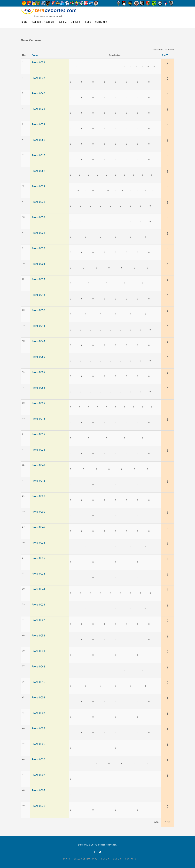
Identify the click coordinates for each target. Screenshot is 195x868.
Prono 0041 (38, 589)
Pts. (165, 55)
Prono (88, 22)
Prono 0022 (38, 620)
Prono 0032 (38, 248)
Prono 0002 (38, 775)
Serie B (117, 859)
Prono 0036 (38, 202)
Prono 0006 (38, 744)
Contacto (101, 22)
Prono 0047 (38, 527)
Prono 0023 (38, 605)
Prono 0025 (38, 233)
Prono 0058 (38, 217)
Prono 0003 (38, 698)
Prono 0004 (38, 791)
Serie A (63, 22)
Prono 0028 (38, 574)
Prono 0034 (38, 279)
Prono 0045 (38, 295)
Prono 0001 (38, 264)
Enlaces (75, 22)
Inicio (24, 22)
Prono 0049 (38, 465)
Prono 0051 (38, 125)
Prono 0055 (38, 388)
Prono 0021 (38, 543)
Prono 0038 (38, 78)
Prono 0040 (38, 94)
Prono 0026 (38, 450)
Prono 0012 (38, 481)
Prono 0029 (38, 496)
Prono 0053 (38, 636)
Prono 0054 (38, 729)
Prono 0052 (38, 63)
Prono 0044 (38, 341)
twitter (100, 852)
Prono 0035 (38, 806)
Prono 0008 (38, 713)
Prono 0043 (38, 326)
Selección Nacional (43, 22)
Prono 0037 (38, 558)
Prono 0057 (38, 171)
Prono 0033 (38, 651)
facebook (95, 852)
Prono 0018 (38, 419)
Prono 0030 (38, 512)
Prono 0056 (38, 140)
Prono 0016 (38, 682)
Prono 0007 (38, 372)
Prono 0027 (38, 403)
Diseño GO (83, 845)
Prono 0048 (38, 667)
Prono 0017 (38, 434)
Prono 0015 (38, 156)
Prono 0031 (38, 187)
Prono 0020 (38, 760)
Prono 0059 (38, 357)
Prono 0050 (38, 310)
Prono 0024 (38, 109)
